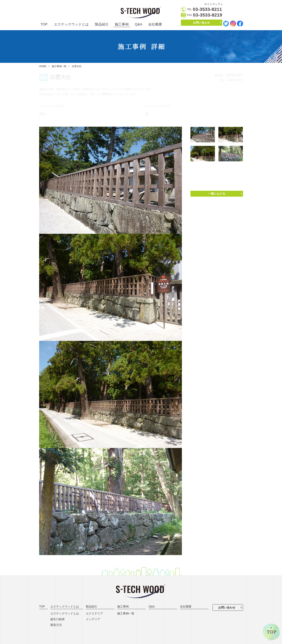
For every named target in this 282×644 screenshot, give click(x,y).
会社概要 (155, 24)
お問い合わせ (201, 23)
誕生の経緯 (58, 619)
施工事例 (122, 24)
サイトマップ (212, 4)
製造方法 (56, 625)
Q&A (138, 24)
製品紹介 (102, 24)
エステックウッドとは (71, 24)
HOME (43, 66)
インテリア (93, 619)
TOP (44, 24)
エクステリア (94, 613)
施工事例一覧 (59, 66)
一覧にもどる (217, 194)
